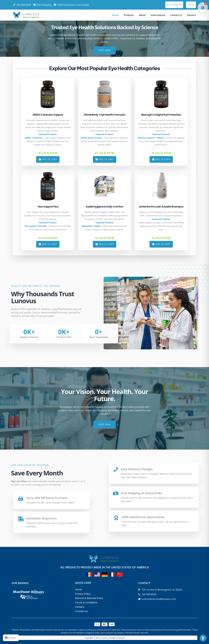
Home (115, 15)
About (142, 15)
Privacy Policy (83, 594)
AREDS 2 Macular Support (48, 115)
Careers (80, 607)
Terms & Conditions (86, 603)
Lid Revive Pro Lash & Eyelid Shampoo (161, 207)
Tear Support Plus (48, 207)
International (158, 15)
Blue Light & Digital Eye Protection (161, 115)
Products (129, 15)
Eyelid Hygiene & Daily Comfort (105, 207)
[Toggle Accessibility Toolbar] (203, 638)
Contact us (176, 15)
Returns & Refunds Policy (89, 598)
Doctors (192, 15)
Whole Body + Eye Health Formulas (105, 115)
